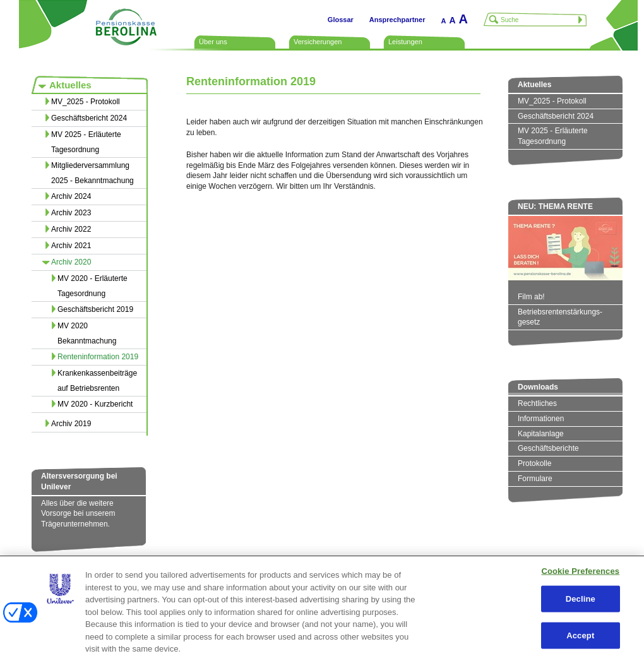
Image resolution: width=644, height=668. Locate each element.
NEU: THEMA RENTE (555, 206)
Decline (581, 599)
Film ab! (531, 297)
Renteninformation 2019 (98, 357)
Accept (580, 635)
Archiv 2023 (71, 213)
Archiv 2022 (71, 229)
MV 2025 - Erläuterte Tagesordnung (86, 142)
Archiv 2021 (71, 246)
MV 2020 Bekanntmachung (87, 333)
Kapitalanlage (541, 434)
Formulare (535, 479)
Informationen (541, 419)
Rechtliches (537, 403)
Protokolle (534, 463)
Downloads (538, 387)
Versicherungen (318, 42)
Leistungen (405, 42)
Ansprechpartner (397, 20)
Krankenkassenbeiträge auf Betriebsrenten (97, 381)
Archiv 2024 (71, 196)
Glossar (341, 20)
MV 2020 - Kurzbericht (95, 404)
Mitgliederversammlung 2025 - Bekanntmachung (92, 173)
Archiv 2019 (71, 424)
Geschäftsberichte (548, 448)
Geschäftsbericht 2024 (89, 118)
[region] (322, 612)
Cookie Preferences (580, 570)
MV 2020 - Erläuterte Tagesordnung (92, 286)
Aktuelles (70, 85)
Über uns (213, 42)
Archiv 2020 (71, 262)
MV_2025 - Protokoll (86, 102)
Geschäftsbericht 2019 (95, 309)
